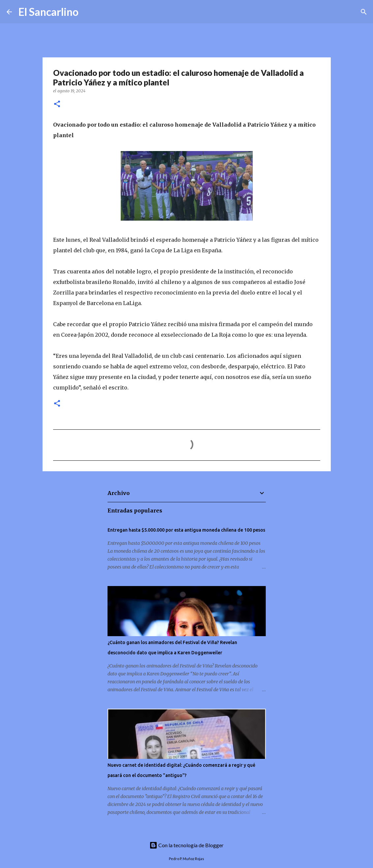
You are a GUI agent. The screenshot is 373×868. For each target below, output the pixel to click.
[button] (57, 104)
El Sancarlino (48, 12)
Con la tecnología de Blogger (186, 845)
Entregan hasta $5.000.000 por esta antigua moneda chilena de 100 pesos (186, 530)
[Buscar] (88, 12)
